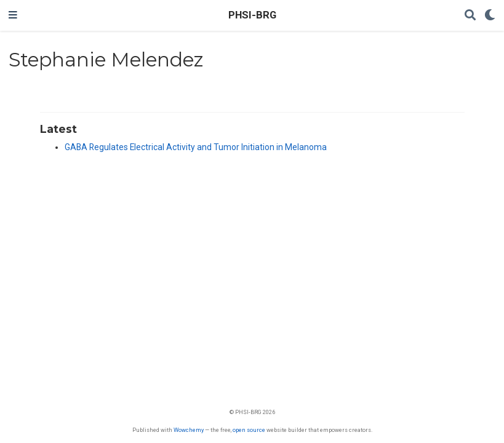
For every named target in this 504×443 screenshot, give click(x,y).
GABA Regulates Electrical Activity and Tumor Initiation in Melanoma (196, 147)
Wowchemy (189, 430)
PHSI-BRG (252, 15)
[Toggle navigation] (13, 15)
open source (249, 430)
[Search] (470, 16)
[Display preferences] (490, 16)
